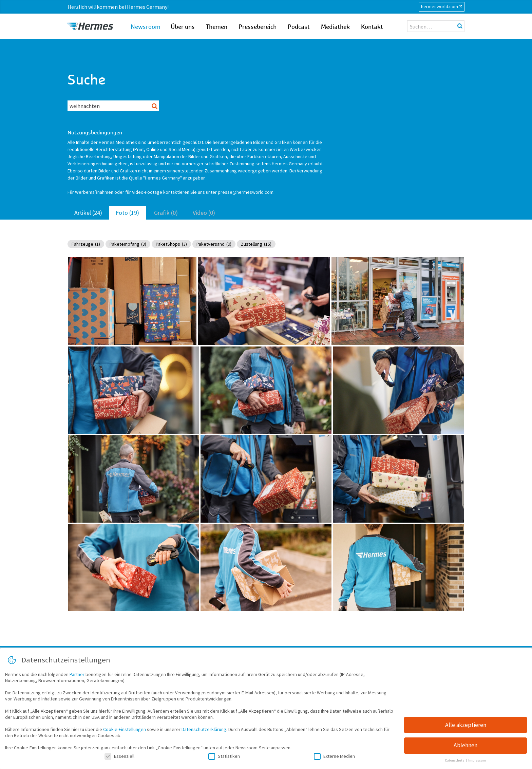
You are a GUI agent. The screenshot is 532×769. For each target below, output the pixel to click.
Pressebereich (258, 27)
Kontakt (372, 27)
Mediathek (335, 27)
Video (204, 213)
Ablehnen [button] (465, 746)
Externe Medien (334, 756)
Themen (217, 27)
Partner (77, 675)
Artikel (88, 213)
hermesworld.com (440, 6)
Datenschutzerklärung (204, 730)
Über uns (183, 27)
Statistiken (224, 756)
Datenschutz (455, 761)
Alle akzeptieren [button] (466, 725)
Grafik (166, 213)
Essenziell (119, 756)
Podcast (299, 27)
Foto (127, 213)
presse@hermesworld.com (246, 192)
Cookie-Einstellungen (125, 730)
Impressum (477, 761)
